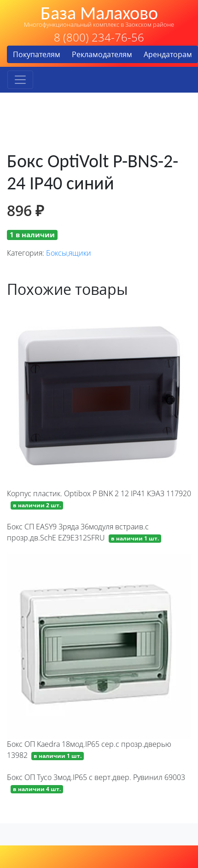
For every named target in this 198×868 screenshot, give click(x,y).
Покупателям (37, 54)
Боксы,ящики (69, 253)
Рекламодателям (102, 54)
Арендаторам (168, 54)
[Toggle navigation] (20, 80)
